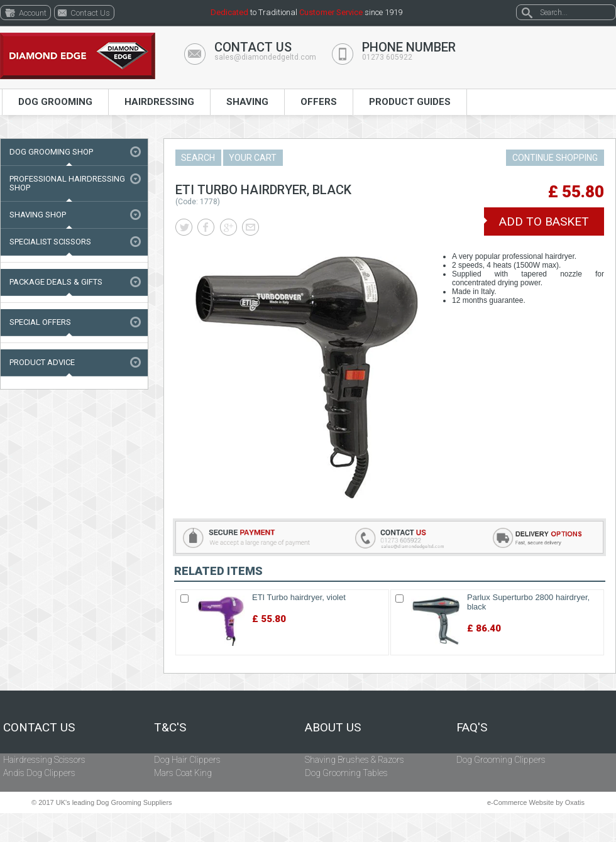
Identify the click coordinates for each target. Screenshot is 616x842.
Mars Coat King (183, 773)
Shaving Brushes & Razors (355, 760)
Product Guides (410, 102)
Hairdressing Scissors (44, 760)
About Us (333, 728)
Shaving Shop (38, 215)
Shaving (247, 102)
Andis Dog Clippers (39, 773)
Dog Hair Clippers (187, 760)
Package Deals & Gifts (56, 282)
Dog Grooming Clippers (501, 760)
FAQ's (472, 728)
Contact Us (39, 728)
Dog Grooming (55, 102)
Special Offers (40, 322)
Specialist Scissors (50, 242)
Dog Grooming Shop (51, 152)
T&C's (170, 728)
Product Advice (42, 362)
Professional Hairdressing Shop (67, 183)
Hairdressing (159, 102)
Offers (319, 102)
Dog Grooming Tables (346, 773)
